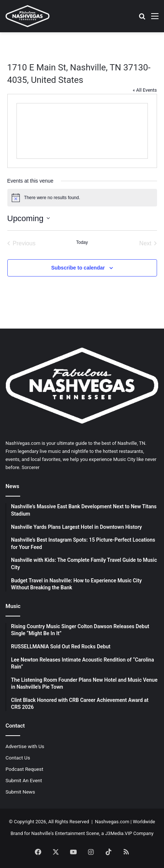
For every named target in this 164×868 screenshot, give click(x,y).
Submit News (20, 792)
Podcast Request (24, 769)
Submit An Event (24, 780)
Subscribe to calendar (78, 268)
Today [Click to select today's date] (82, 242)
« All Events (145, 90)
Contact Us (18, 758)
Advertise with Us (25, 746)
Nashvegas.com (112, 822)
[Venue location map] (82, 131)
